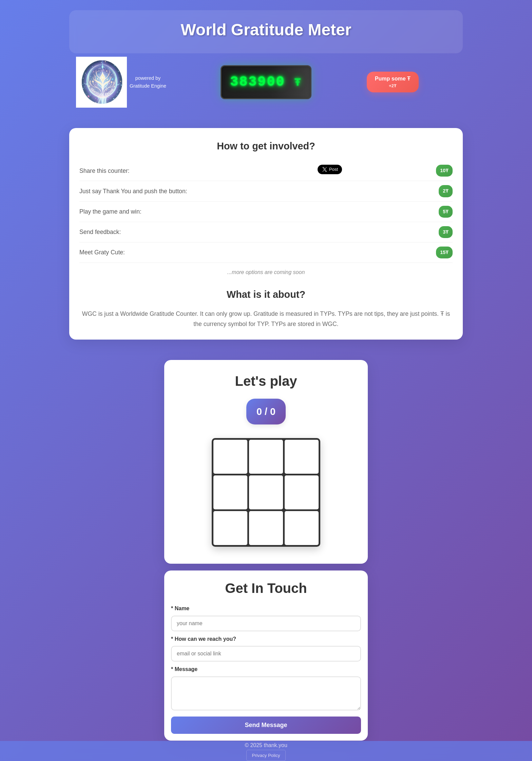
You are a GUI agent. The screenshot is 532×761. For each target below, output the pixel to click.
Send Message (266, 725)
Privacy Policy (266, 755)
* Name (180, 608)
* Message (184, 669)
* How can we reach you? (204, 639)
